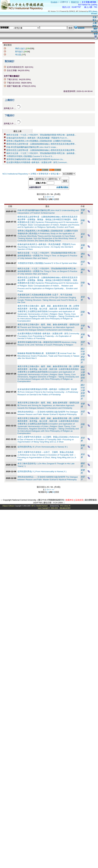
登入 (94, 20)
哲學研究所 (44, 174)
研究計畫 (55, 174)
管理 (96, 34)
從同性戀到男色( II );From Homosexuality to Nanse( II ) (42, 471)
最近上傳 (17, 131)
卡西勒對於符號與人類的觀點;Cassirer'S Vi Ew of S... (30, 156)
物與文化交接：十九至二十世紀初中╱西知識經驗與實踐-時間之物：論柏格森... (41, 135)
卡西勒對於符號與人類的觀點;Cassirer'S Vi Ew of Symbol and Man (47, 263)
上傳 (94, 23)
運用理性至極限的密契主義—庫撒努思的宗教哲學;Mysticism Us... (35, 159)
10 (48, 199)
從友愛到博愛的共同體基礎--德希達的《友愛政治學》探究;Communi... (37, 162)
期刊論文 (19, 52)
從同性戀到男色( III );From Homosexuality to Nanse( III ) (43, 447)
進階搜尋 (81, 28)
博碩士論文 (20, 48)
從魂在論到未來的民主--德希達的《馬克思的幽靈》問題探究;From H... (37, 138)
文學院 (33, 174)
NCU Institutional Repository (15, 174)
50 (53, 199)
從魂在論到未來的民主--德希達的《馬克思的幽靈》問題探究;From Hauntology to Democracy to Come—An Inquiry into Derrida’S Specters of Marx (47, 247)
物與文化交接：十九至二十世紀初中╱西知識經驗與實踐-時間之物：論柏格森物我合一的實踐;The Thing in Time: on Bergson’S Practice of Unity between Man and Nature (48, 255)
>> (53, 197)
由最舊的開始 (62, 187)
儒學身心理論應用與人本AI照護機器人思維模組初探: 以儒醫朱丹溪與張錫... (39, 141)
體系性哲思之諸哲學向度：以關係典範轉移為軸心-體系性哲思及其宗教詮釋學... (41, 144)
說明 (94, 26)
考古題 (18, 55)
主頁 (94, 17)
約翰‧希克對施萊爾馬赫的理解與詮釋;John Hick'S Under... (32, 147)
